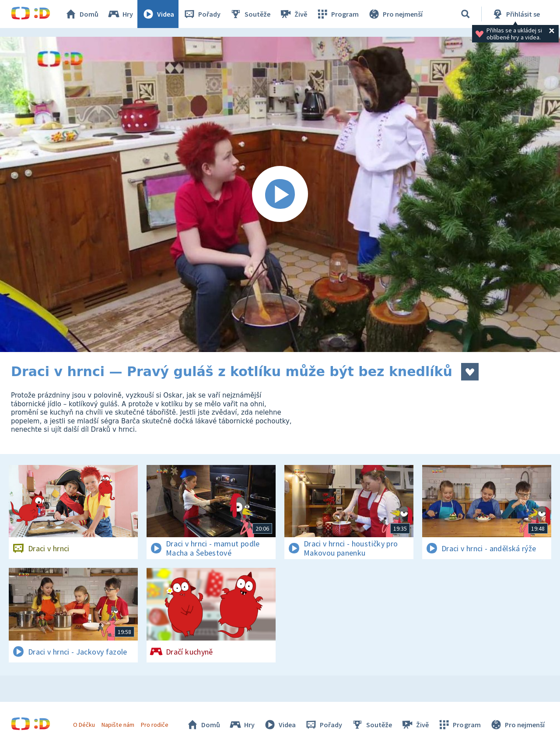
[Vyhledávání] (465, 14)
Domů (81, 14)
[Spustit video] (280, 194)
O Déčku (84, 725)
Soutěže (250, 14)
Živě (293, 14)
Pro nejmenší (395, 14)
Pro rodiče (155, 725)
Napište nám (118, 725)
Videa (158, 14)
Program (337, 14)
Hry (120, 14)
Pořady (202, 14)
